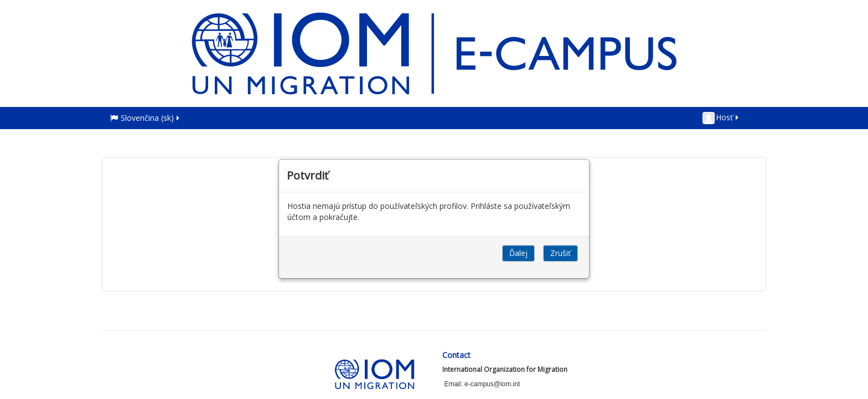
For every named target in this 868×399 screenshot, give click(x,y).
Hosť (721, 118)
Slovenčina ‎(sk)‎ (146, 118)
